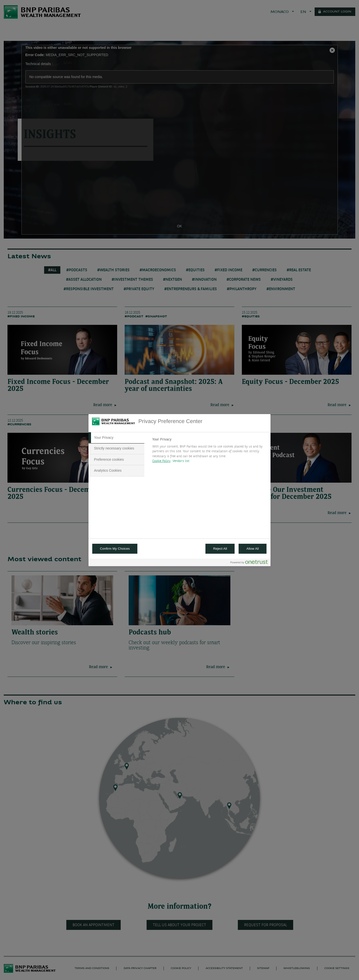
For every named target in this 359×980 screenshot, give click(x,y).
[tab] (116, 438)
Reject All (220, 549)
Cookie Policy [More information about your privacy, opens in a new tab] (161, 461)
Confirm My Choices (115, 549)
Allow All (253, 549)
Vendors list (181, 461)
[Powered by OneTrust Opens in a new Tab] (249, 563)
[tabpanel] (209, 452)
